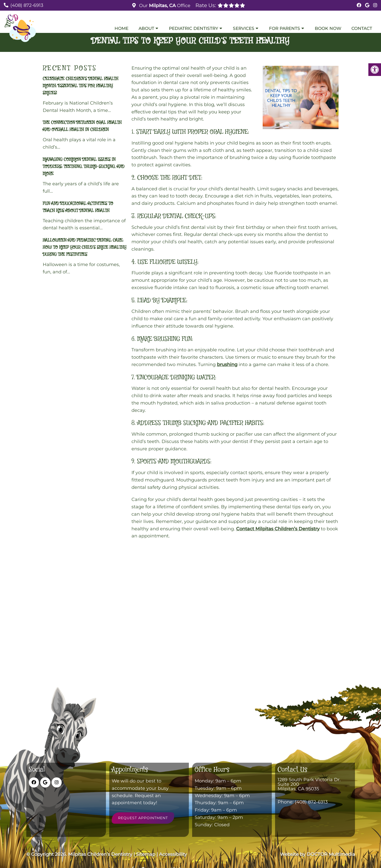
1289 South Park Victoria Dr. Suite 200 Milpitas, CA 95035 (309, 784)
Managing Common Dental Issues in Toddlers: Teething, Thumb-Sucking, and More (84, 167)
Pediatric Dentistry (194, 28)
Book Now (328, 28)
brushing (227, 365)
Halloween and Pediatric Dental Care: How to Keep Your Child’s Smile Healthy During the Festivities (85, 247)
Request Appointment (143, 818)
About (146, 28)
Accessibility (173, 854)
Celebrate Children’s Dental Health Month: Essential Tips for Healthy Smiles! (81, 86)
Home (121, 28)
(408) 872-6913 (27, 5)
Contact (362, 28)
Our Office (164, 6)
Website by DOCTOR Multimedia (317, 854)
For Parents (285, 28)
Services (244, 28)
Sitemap (146, 854)
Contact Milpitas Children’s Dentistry (278, 529)
